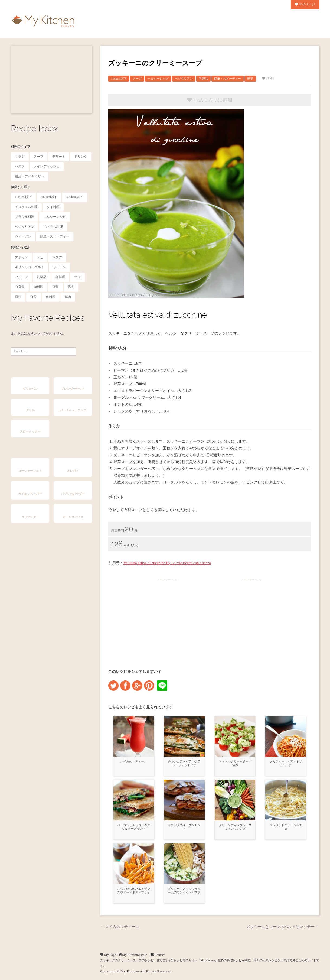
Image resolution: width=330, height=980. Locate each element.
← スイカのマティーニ (120, 927)
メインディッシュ (47, 166)
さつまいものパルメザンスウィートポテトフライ (134, 890)
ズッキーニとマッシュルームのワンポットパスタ (184, 890)
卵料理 (60, 277)
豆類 (55, 287)
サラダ (20, 157)
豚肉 (71, 287)
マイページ (305, 4)
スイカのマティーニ (134, 761)
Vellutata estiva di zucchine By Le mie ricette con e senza (167, 563)
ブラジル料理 (25, 217)
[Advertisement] (51, 79)
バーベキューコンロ (73, 410)
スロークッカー (30, 431)
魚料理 (51, 297)
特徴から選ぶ (21, 187)
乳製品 (42, 277)
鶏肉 (68, 297)
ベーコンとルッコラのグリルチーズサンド (134, 827)
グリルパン (30, 389)
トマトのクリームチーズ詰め (235, 763)
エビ (40, 257)
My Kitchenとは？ (133, 955)
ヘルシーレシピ (55, 217)
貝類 (18, 297)
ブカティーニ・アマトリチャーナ (286, 763)
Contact (158, 955)
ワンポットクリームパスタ (286, 827)
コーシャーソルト (30, 471)
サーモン (60, 267)
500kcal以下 (75, 197)
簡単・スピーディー (55, 236)
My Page (108, 955)
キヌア (57, 257)
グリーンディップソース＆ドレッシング (235, 827)
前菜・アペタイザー (30, 176)
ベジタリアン (25, 227)
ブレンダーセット (73, 389)
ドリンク (81, 157)
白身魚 (20, 287)
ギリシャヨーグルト (30, 267)
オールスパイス (73, 517)
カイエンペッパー (30, 494)
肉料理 (38, 287)
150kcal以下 (23, 197)
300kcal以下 (49, 197)
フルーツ (21, 277)
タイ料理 (53, 207)
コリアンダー (30, 517)
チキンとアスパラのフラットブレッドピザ (184, 763)
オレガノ (73, 471)
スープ (38, 157)
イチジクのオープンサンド (184, 827)
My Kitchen (130, 971)
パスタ (20, 166)
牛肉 (77, 277)
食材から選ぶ (21, 247)
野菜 (34, 297)
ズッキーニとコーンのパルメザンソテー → (283, 927)
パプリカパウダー (73, 494)
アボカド (21, 257)
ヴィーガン (23, 236)
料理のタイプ (21, 147)
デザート (59, 157)
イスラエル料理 (26, 207)
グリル (30, 410)
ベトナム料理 (53, 227)
